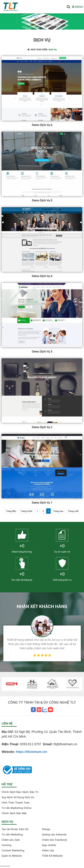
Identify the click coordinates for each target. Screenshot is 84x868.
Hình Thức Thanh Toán (16, 802)
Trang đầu (11, 511)
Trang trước (26, 511)
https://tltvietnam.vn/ (31, 752)
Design (46, 829)
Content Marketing (13, 850)
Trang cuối (73, 511)
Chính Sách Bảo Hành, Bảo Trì (20, 792)
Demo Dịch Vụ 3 (42, 351)
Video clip (48, 850)
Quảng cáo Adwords (54, 834)
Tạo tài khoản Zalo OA (15, 829)
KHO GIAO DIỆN (39, 49)
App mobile (49, 845)
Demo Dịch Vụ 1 (42, 502)
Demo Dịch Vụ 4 (42, 276)
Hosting (6, 845)
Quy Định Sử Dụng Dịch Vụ (18, 797)
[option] (42, 638)
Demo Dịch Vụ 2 (42, 427)
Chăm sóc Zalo (11, 840)
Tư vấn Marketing (12, 834)
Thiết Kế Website (52, 856)
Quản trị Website (12, 856)
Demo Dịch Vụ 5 (42, 200)
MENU (78, 7)
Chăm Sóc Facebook (55, 840)
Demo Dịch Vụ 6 (42, 125)
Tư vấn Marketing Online (17, 808)
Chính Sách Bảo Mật (14, 813)
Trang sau (58, 511)
